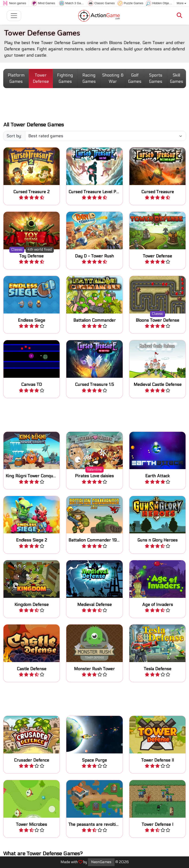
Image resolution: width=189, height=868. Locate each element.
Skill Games (176, 78)
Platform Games (16, 78)
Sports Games (156, 78)
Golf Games (135, 78)
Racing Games (89, 78)
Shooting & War (113, 78)
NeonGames (101, 862)
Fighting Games (65, 78)
